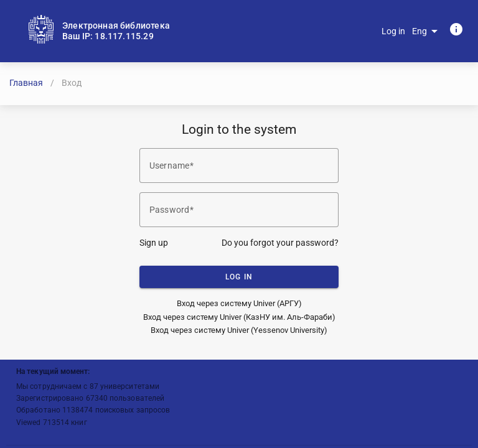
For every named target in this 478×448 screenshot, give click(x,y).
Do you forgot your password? (280, 243)
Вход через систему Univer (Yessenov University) (239, 330)
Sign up (154, 243)
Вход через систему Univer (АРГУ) (239, 303)
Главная (26, 83)
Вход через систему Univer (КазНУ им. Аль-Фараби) (239, 317)
